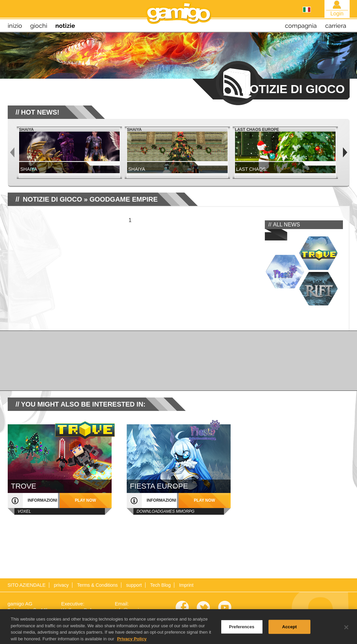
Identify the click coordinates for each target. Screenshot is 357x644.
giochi (39, 26)
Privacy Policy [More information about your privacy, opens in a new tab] (132, 641)
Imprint (186, 585)
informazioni (43, 500)
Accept (289, 629)
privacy (61, 585)
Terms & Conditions (97, 585)
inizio (15, 26)
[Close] (346, 630)
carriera (336, 26)
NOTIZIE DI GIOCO (52, 199)
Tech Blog (160, 585)
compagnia (301, 26)
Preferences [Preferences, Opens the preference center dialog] (242, 629)
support (134, 585)
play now (85, 500)
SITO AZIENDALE (27, 585)
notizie (65, 26)
